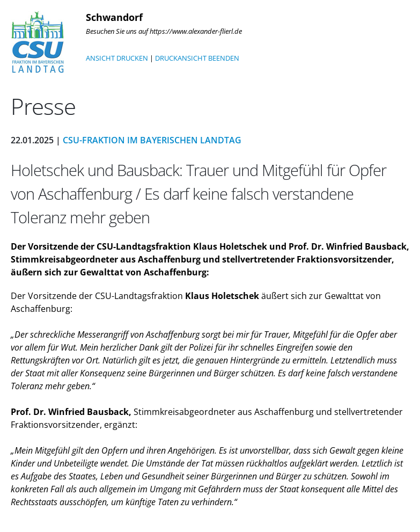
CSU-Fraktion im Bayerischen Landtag (152, 140)
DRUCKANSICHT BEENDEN (197, 58)
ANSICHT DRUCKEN (117, 58)
